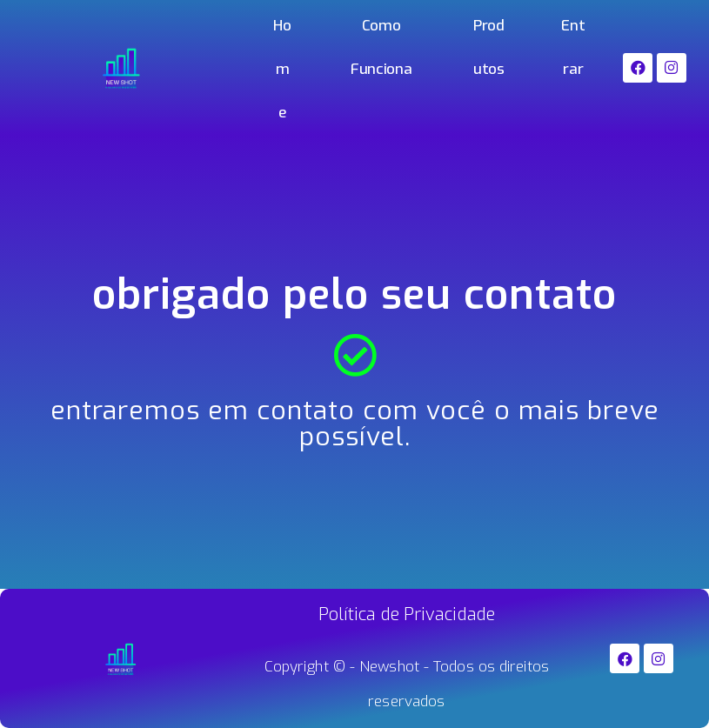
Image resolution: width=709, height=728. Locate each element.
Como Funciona (381, 47)
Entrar (573, 47)
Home (282, 69)
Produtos (489, 47)
